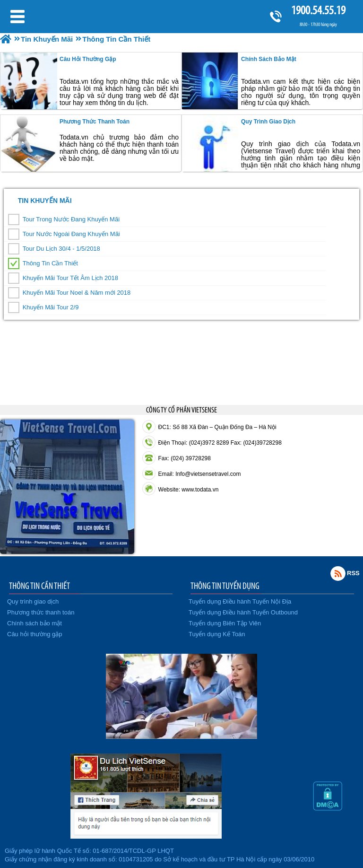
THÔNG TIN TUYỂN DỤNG (225, 586)
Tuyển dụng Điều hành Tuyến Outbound (243, 612)
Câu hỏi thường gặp (88, 59)
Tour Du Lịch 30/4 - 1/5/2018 (61, 249)
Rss (338, 573)
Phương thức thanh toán (95, 122)
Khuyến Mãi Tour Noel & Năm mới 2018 (77, 293)
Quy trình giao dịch (268, 122)
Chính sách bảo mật (269, 59)
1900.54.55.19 (318, 10)
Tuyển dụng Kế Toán (217, 634)
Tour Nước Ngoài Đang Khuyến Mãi (71, 234)
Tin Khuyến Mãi (45, 201)
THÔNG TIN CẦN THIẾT (39, 586)
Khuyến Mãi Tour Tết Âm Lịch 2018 (70, 278)
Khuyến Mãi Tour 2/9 (51, 307)
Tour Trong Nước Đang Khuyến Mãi (71, 219)
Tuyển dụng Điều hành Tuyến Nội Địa (240, 601)
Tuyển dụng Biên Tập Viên (225, 623)
